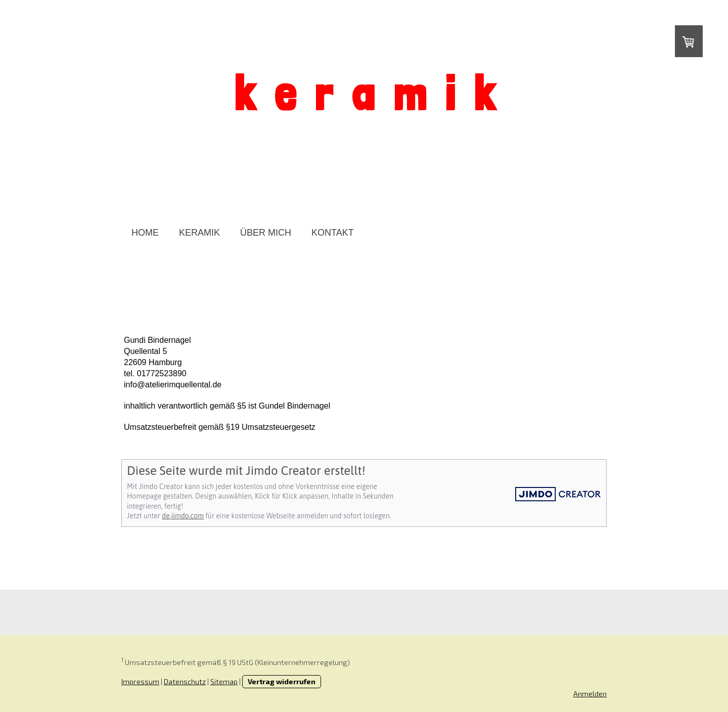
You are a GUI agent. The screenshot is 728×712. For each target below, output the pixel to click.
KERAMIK (199, 233)
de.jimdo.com (183, 516)
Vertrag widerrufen (282, 681)
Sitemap (224, 681)
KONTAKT (333, 233)
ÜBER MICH (266, 233)
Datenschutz (185, 681)
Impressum (140, 681)
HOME (145, 233)
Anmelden (590, 694)
